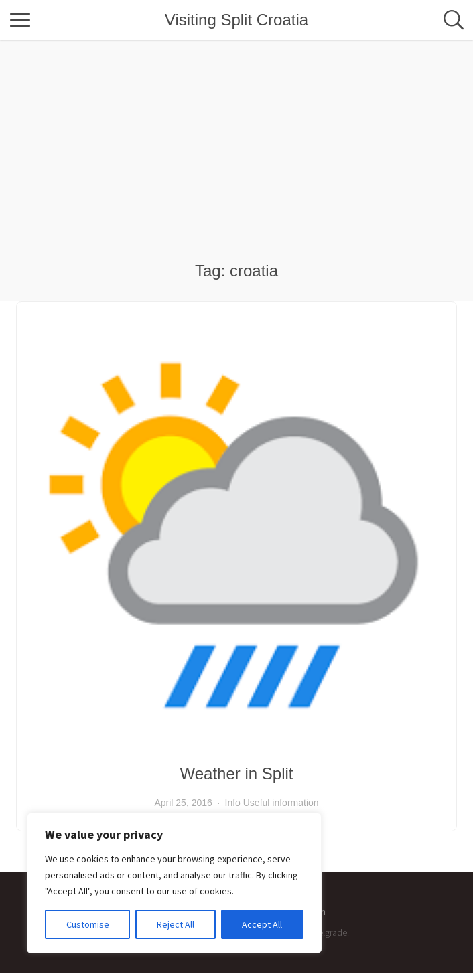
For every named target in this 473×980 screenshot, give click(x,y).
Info (233, 803)
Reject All (176, 924)
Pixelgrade (327, 932)
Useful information (281, 803)
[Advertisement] (236, 161)
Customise (88, 924)
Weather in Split (237, 773)
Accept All (262, 924)
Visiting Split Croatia (236, 20)
